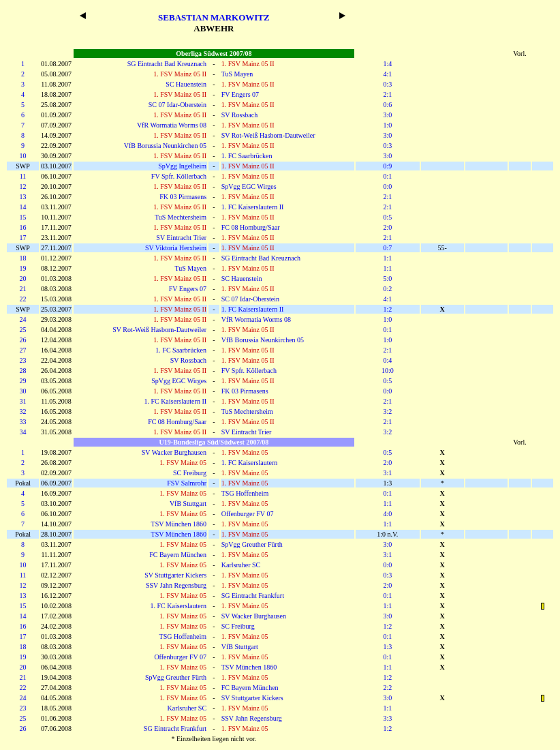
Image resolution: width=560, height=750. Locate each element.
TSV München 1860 (179, 524)
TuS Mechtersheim (181, 217)
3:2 (387, 411)
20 (23, 279)
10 (23, 156)
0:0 (387, 186)
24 (23, 319)
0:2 (387, 289)
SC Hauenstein (186, 84)
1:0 (387, 125)
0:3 (387, 84)
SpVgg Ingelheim (182, 166)
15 (23, 217)
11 (23, 176)
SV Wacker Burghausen (174, 452)
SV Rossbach (239, 115)
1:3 (387, 647)
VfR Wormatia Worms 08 (172, 125)
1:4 (387, 64)
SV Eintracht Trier (181, 238)
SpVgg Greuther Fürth (252, 544)
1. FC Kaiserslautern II (253, 207)
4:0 (387, 514)
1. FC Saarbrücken (247, 156)
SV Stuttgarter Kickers (175, 575)
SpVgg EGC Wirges (249, 186)
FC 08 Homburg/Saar (251, 227)
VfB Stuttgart (188, 504)
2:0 (387, 227)
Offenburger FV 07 (248, 514)
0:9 (387, 166)
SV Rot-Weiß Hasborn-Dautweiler (268, 135)
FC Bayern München (178, 555)
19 (23, 268)
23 (23, 360)
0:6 (387, 105)
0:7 (387, 248)
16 (23, 227)
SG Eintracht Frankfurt (253, 596)
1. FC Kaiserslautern (250, 463)
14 (23, 207)
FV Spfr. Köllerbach (179, 176)
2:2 (387, 688)
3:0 (387, 115)
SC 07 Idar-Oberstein (177, 105)
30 (23, 391)
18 (23, 258)
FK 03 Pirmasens (183, 197)
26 (23, 340)
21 (23, 289)
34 (23, 432)
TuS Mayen (237, 74)
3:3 (387, 718)
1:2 (387, 309)
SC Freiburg (190, 473)
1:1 (387, 258)
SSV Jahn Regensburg (176, 585)
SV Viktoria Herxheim (176, 248)
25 (23, 330)
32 (23, 411)
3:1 (387, 473)
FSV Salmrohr (187, 483)
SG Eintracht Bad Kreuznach (167, 64)
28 (23, 371)
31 (23, 401)
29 (23, 381)
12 (23, 186)
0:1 (387, 176)
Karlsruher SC (241, 565)
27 (23, 350)
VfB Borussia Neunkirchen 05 (165, 146)
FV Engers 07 (240, 94)
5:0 (387, 279)
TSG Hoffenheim (245, 493)
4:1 (387, 74)
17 (23, 238)
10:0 (388, 371)
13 (23, 197)
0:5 (387, 217)
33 (23, 422)
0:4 (387, 360)
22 (23, 299)
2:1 (387, 94)
